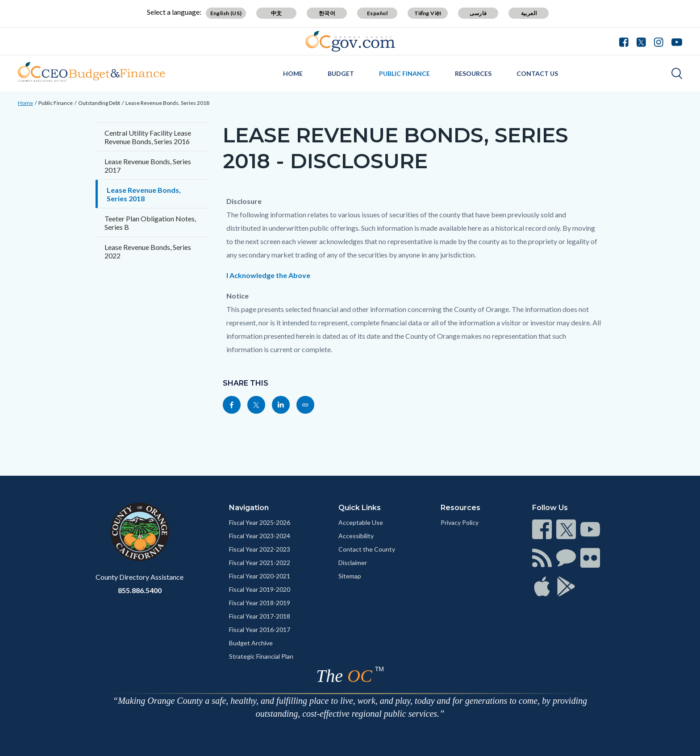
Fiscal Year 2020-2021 (260, 576)
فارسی (478, 13)
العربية (529, 13)
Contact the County (367, 549)
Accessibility (356, 536)
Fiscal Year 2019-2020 (260, 589)
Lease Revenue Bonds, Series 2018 (167, 103)
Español (377, 13)
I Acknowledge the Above (268, 275)
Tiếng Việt (428, 13)
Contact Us (537, 73)
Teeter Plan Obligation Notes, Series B (150, 223)
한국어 (327, 13)
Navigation (249, 508)
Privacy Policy (460, 522)
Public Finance (404, 73)
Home (293, 73)
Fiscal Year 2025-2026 (260, 522)
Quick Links (360, 508)
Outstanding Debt (99, 103)
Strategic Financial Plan (261, 656)
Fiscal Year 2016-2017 (260, 629)
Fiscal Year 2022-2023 (260, 549)
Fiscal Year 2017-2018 (260, 616)
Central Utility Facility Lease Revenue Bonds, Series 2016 (148, 137)
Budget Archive (251, 643)
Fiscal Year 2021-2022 (260, 563)
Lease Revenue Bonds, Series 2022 (148, 251)
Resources (473, 73)
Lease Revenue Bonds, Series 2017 (148, 166)
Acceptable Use (361, 522)
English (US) (226, 13)
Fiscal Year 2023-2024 (260, 536)
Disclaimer (353, 563)
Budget (341, 73)
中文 (277, 13)
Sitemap (350, 576)
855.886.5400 (140, 590)
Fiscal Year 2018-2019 (260, 603)
